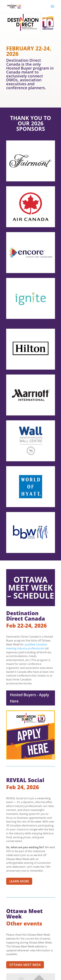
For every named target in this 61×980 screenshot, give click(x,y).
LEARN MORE (19, 881)
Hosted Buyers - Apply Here (29, 698)
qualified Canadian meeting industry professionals (27, 646)
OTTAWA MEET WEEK (25, 965)
